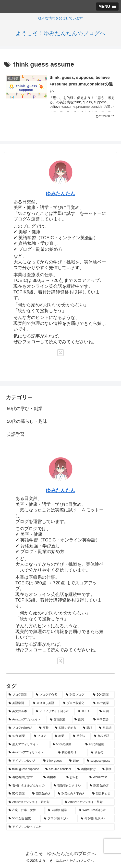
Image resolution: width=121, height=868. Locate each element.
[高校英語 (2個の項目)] (103, 736)
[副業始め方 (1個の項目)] (42, 794)
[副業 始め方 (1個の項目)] (101, 786)
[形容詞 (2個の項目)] (106, 728)
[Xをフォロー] (60, 353)
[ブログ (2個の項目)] (42, 736)
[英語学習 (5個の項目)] (18, 703)
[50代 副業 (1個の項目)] (18, 794)
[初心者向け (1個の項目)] (72, 753)
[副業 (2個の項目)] (61, 736)
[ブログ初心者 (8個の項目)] (48, 695)
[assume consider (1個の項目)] (59, 769)
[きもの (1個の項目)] (102, 753)
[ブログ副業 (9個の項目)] (19, 695)
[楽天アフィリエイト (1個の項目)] (28, 745)
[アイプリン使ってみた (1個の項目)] (60, 827)
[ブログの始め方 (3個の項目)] (21, 728)
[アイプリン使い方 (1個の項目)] (23, 761)
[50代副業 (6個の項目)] (103, 695)
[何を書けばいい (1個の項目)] (97, 819)
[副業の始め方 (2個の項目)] (66, 728)
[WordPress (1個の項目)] (101, 778)
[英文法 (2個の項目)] (81, 736)
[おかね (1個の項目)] (75, 778)
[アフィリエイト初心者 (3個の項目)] (54, 712)
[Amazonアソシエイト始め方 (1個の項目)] (34, 802)
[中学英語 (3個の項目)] (103, 720)
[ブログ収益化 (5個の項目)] (75, 703)
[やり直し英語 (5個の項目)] (45, 703)
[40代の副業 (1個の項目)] (99, 745)
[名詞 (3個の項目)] (106, 712)
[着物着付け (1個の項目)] (87, 769)
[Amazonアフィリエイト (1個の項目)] (31, 753)
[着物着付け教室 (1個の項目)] (23, 778)
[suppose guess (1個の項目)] (100, 761)
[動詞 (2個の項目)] (88, 728)
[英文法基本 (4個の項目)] (19, 712)
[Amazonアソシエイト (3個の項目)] (27, 720)
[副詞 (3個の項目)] (81, 720)
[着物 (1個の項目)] (107, 769)
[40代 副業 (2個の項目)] (18, 736)
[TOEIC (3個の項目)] (86, 712)
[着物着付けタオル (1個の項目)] (69, 786)
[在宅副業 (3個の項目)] (60, 720)
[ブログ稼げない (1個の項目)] (60, 819)
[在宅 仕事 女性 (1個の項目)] (25, 811)
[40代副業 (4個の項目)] (103, 703)
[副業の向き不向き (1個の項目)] (72, 794)
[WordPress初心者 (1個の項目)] (96, 811)
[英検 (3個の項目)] (44, 728)
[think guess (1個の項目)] (54, 761)
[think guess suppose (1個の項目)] (24, 769)
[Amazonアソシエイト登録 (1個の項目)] (89, 802)
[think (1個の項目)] (75, 761)
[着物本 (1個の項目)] (52, 778)
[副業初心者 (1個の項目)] (102, 794)
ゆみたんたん (60, 194)
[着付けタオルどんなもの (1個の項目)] (28, 786)
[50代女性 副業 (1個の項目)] (24, 819)
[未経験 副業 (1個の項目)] (61, 811)
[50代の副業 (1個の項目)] (66, 745)
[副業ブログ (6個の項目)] (77, 695)
